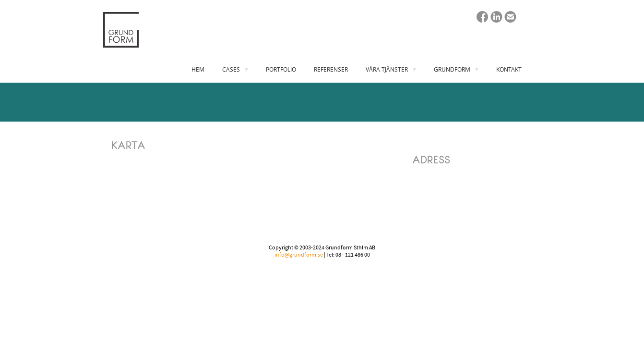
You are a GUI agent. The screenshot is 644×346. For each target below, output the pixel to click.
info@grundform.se (299, 255)
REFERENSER (331, 69)
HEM (198, 69)
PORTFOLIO (281, 69)
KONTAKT (509, 69)
